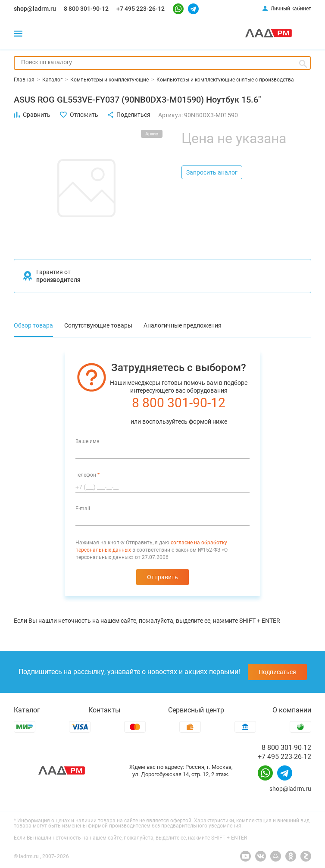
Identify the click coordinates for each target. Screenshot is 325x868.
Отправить (162, 577)
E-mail (83, 509)
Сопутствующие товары (98, 325)
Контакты (104, 710)
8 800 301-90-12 (86, 9)
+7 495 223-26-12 (141, 9)
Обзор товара (33, 325)
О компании (292, 710)
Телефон (87, 475)
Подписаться (277, 672)
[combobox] (162, 63)
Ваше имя (87, 441)
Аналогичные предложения (183, 325)
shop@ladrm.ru (35, 9)
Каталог (27, 710)
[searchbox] (162, 62)
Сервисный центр (196, 710)
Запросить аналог (212, 172)
